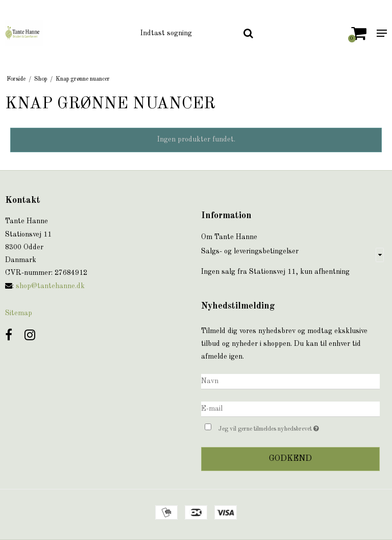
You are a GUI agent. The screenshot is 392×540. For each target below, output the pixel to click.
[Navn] (290, 382)
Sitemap (19, 313)
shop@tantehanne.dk (50, 286)
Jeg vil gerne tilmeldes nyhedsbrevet (294, 427)
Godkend (290, 459)
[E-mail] (290, 409)
